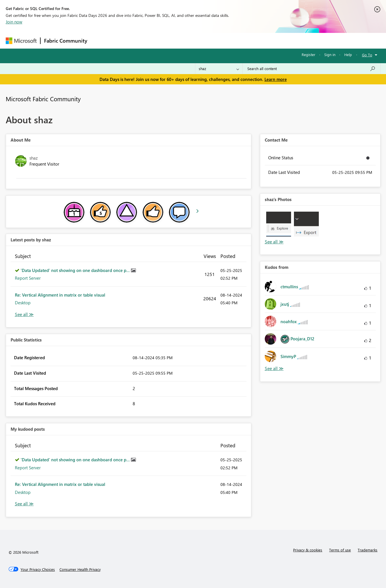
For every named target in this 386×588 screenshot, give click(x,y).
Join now (14, 22)
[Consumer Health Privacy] (80, 569)
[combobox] (312, 69)
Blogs (200, 40)
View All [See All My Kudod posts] (24, 504)
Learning (222, 40)
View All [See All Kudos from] (274, 369)
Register (309, 54)
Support (246, 40)
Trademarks (368, 550)
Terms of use (340, 550)
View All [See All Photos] (274, 242)
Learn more (276, 79)
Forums (100, 40)
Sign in (330, 54)
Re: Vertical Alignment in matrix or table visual (60, 295)
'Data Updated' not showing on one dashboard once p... (76, 270)
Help (348, 54)
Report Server (28, 278)
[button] (279, 224)
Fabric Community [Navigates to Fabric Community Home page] (66, 41)
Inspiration (125, 40)
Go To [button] (367, 55)
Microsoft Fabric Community (43, 99)
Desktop (23, 303)
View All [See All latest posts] (24, 314)
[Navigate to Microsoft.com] (21, 41)
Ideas (149, 40)
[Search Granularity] (219, 69)
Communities (174, 40)
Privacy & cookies (308, 550)
